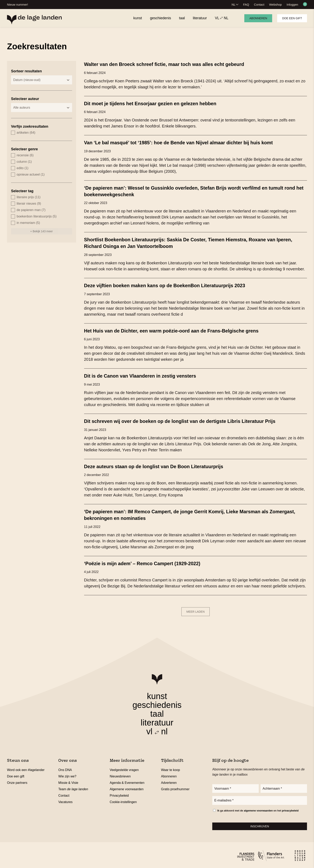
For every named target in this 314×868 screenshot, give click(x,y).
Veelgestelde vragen (124, 768)
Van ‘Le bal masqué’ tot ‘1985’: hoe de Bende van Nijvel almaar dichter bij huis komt (188, 142)
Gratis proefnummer (175, 787)
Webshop (275, 5)
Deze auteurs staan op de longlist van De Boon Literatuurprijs (161, 465)
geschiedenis (157, 703)
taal (157, 712)
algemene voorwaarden (258, 810)
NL (234, 5)
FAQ (246, 5)
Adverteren (169, 781)
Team (73, 787)
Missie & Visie (68, 781)
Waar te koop (171, 768)
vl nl (157, 729)
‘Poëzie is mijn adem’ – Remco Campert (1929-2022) (148, 561)
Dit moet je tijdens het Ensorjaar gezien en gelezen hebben (157, 103)
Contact (259, 5)
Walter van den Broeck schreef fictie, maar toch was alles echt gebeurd (172, 64)
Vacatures (65, 800)
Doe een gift (292, 18)
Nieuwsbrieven (120, 774)
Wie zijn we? (67, 774)
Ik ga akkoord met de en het (258, 810)
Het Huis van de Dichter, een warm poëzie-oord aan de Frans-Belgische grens (180, 329)
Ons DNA (65, 768)
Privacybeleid (119, 794)
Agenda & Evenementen (127, 781)
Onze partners (17, 781)
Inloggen (292, 5)
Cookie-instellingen (123, 800)
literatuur (157, 721)
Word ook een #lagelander (26, 768)
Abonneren (258, 18)
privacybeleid (290, 810)
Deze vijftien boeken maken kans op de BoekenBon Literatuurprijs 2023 (173, 284)
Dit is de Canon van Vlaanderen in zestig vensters (146, 375)
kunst (157, 694)
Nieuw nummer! (18, 5)
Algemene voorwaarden (127, 787)
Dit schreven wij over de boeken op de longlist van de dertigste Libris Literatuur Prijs (189, 420)
